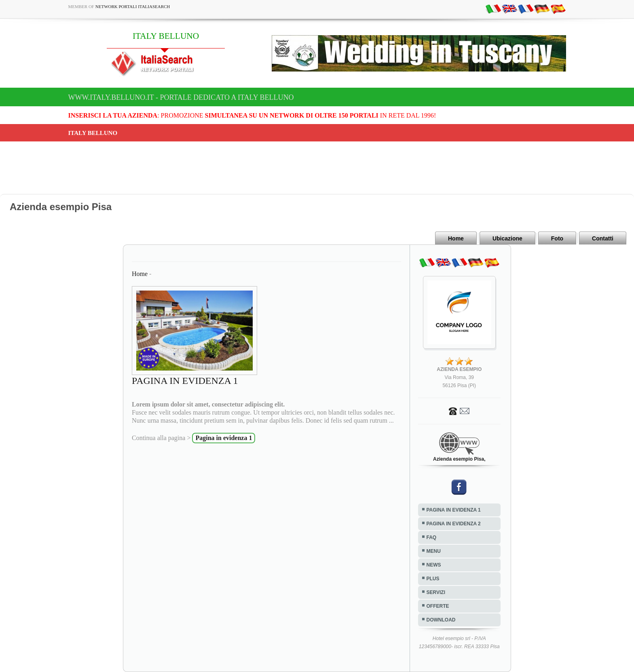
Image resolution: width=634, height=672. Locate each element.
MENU (434, 551)
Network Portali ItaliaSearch (133, 6)
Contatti (603, 238)
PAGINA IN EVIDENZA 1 (454, 510)
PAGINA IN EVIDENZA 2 (454, 524)
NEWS (434, 565)
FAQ (432, 537)
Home (456, 238)
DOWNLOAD (441, 620)
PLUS (433, 579)
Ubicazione (507, 238)
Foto (557, 238)
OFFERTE (438, 606)
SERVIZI (436, 592)
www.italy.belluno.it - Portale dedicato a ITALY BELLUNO (181, 97)
